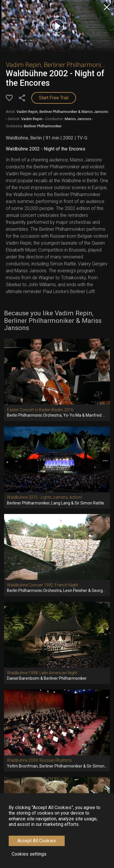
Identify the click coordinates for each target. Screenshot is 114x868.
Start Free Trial (54, 98)
